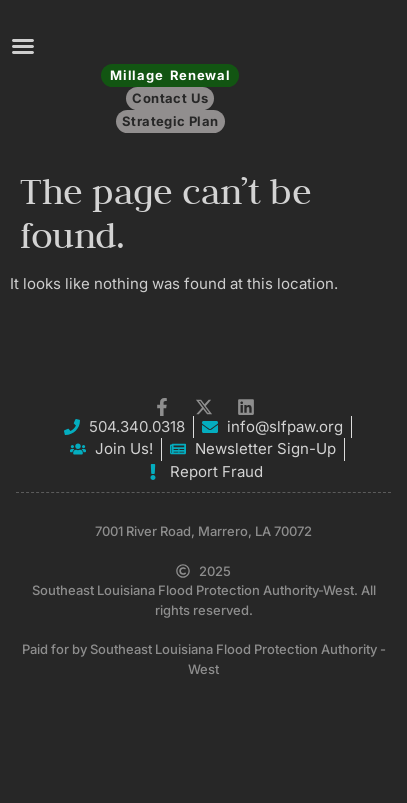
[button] (23, 46)
